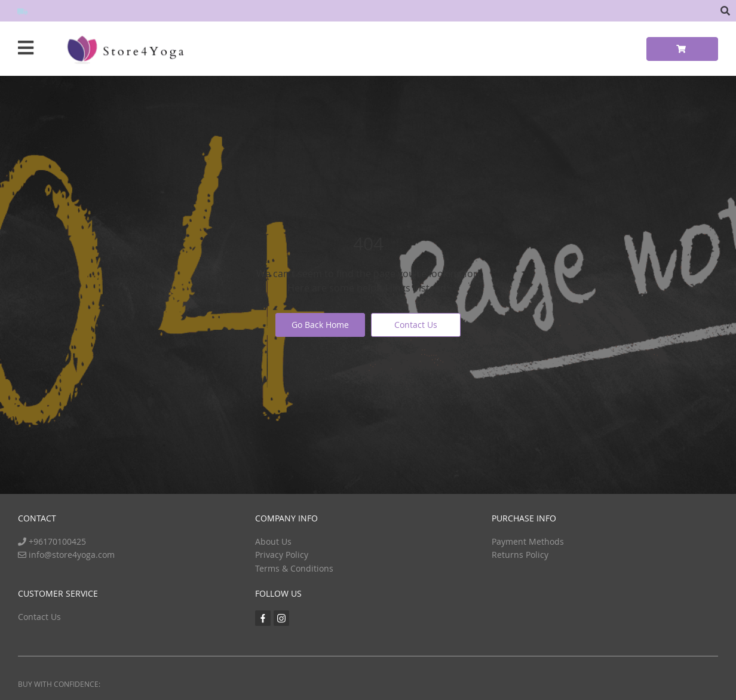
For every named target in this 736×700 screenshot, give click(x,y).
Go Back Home (320, 325)
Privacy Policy (282, 555)
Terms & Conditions (294, 568)
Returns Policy (520, 555)
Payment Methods (528, 541)
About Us (273, 541)
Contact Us (416, 325)
